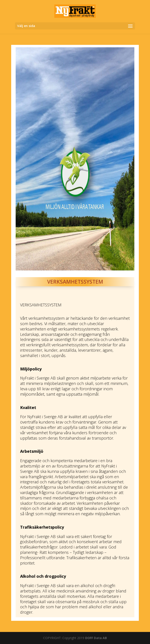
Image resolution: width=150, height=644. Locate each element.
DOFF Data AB (96, 638)
